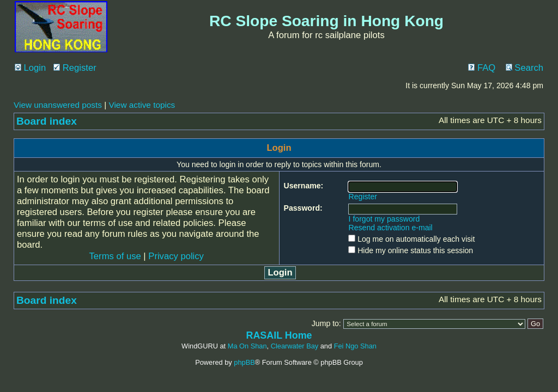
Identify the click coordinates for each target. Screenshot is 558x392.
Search (524, 68)
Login (30, 68)
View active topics (142, 105)
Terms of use (115, 256)
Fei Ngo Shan (355, 346)
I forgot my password (384, 219)
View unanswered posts (58, 105)
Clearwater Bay (295, 346)
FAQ (482, 68)
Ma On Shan (247, 346)
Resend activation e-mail (391, 228)
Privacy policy (176, 256)
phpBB (244, 362)
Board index (47, 121)
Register (75, 68)
